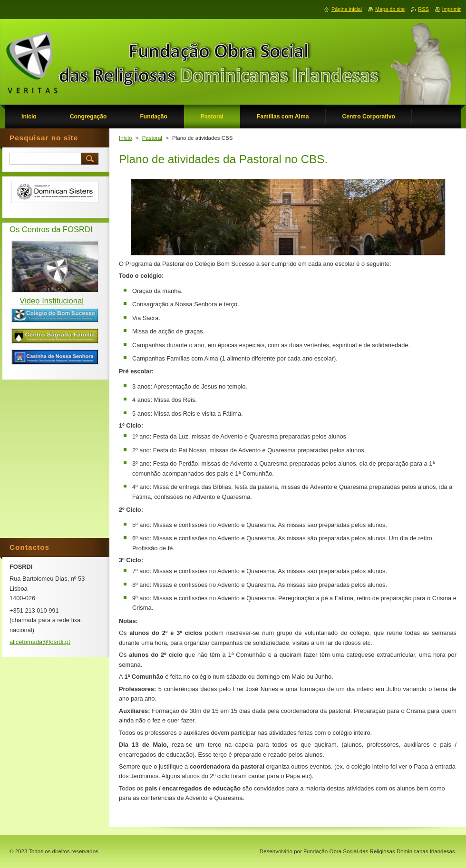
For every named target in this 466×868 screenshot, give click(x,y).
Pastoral (152, 138)
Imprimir (451, 9)
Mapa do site (390, 9)
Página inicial (347, 9)
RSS (423, 9)
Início (126, 138)
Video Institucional (52, 301)
